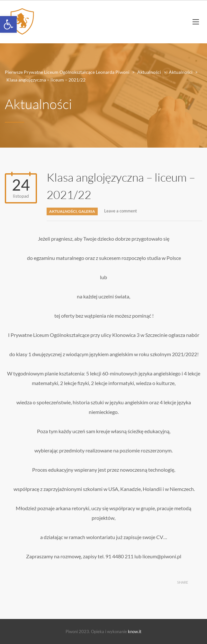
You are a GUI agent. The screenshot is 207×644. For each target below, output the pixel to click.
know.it (135, 631)
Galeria (87, 211)
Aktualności (63, 211)
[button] (8, 24)
